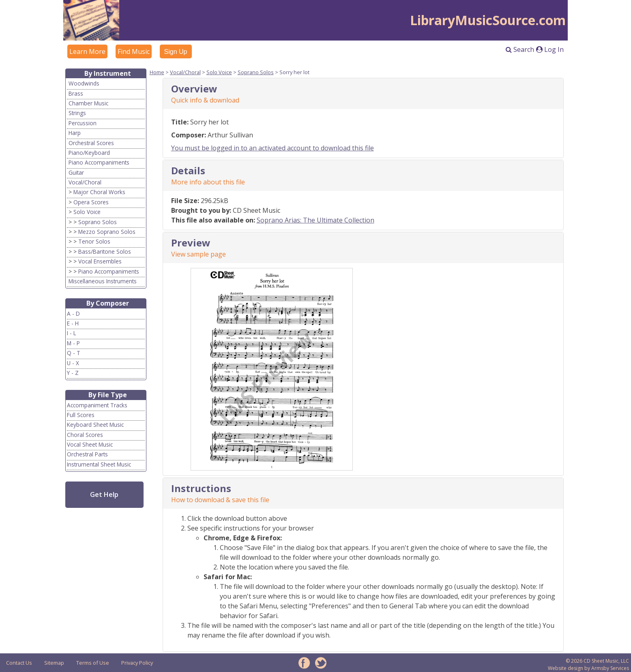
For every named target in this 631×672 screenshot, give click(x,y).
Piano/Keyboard (89, 153)
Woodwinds (84, 83)
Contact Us (19, 663)
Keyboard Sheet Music (95, 425)
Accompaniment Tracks (97, 405)
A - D (73, 314)
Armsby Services (610, 668)
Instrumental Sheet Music (99, 464)
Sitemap (54, 663)
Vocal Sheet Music (90, 444)
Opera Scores (91, 202)
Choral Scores (85, 435)
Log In (550, 49)
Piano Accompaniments (99, 162)
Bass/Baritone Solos (105, 251)
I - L (72, 333)
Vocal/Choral (85, 182)
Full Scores (81, 415)
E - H (73, 323)
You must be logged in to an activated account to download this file (273, 148)
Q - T (74, 353)
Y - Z (73, 373)
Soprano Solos (98, 222)
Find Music (134, 51)
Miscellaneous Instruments (103, 281)
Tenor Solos (94, 241)
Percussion (83, 123)
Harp (75, 133)
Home (157, 72)
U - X (73, 363)
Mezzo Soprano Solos (107, 232)
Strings (77, 113)
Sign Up (176, 52)
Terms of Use (93, 663)
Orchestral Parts (87, 454)
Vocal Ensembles (100, 261)
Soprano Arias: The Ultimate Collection (315, 220)
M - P (73, 343)
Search (520, 49)
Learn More (87, 51)
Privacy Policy (137, 663)
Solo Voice (87, 212)
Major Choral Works (99, 192)
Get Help (104, 494)
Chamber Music (88, 103)
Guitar (76, 172)
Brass (76, 93)
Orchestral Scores (91, 143)
